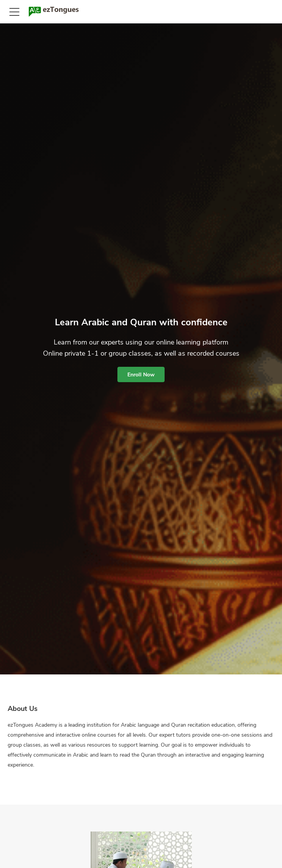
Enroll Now (141, 375)
